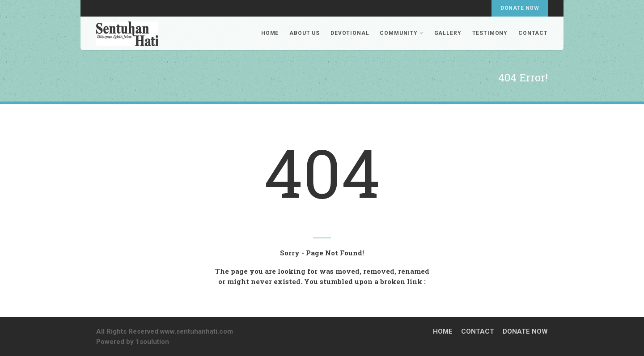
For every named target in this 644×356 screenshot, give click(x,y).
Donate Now (520, 8)
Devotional (350, 33)
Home (270, 33)
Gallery (448, 33)
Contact (533, 33)
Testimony (490, 33)
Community (401, 33)
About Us (305, 33)
